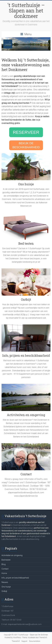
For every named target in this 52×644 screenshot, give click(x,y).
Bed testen (26, 243)
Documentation (35, 641)
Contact (26, 474)
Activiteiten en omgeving (26, 415)
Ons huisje (26, 184)
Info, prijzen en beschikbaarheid (26, 355)
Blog (4, 564)
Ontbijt (26, 299)
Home (4, 573)
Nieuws (5, 582)
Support (24, 641)
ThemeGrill (16, 641)
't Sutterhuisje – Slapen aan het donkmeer (26, 11)
